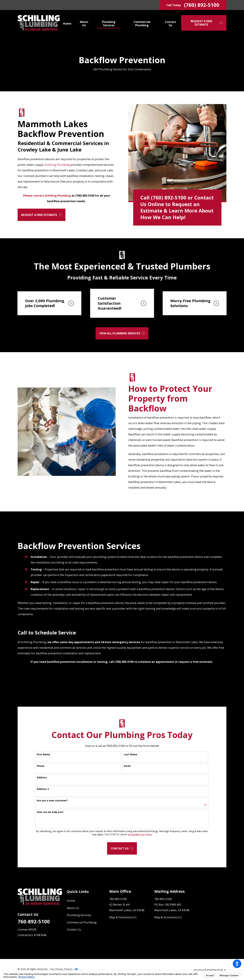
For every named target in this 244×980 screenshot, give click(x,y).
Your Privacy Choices (64, 969)
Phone (41, 766)
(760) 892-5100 (202, 5)
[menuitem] (69, 23)
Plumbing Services (79, 915)
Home (71, 901)
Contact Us (74, 929)
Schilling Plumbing (57, 165)
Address (42, 778)
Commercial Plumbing (82, 922)
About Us (73, 908)
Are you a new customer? (52, 801)
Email (127, 766)
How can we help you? (50, 812)
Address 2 (43, 789)
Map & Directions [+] (123, 917)
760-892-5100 (34, 922)
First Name (43, 755)
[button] (237, 964)
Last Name (131, 755)
